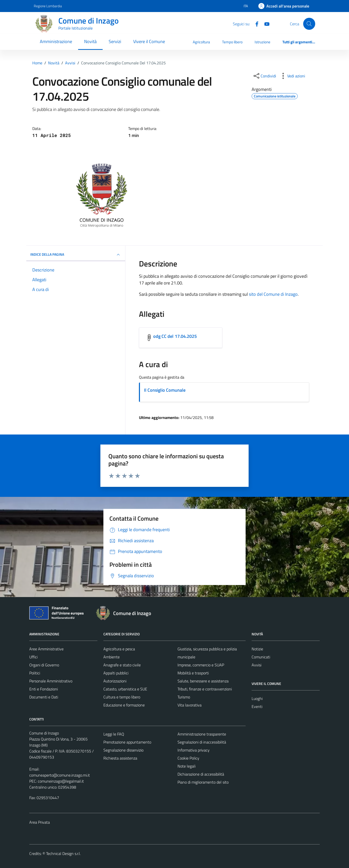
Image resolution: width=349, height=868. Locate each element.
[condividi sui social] (264, 76)
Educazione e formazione (124, 705)
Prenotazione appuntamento (127, 742)
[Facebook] (255, 24)
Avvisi (256, 665)
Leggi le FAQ (114, 734)
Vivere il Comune (149, 41)
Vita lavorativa (190, 705)
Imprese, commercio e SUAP (201, 665)
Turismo (184, 697)
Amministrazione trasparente (202, 734)
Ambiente (112, 657)
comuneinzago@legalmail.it (61, 781)
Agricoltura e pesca (119, 649)
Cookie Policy (188, 758)
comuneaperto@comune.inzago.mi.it (60, 775)
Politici (35, 673)
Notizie (257, 649)
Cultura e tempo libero (122, 697)
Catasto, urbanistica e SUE (125, 689)
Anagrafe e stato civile (122, 665)
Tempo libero (232, 42)
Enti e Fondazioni (44, 689)
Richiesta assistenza (120, 758)
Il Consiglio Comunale (165, 390)
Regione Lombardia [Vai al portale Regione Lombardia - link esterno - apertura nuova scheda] (48, 6)
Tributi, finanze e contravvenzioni (205, 689)
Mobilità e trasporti (193, 673)
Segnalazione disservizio (123, 750)
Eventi (257, 706)
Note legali (187, 766)
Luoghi (257, 698)
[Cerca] (309, 24)
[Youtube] (265, 24)
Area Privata (40, 822)
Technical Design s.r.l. (63, 853)
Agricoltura (201, 42)
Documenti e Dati (44, 697)
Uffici (33, 657)
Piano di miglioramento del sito (203, 782)
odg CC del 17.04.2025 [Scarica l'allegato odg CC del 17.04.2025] (175, 336)
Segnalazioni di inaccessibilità (202, 742)
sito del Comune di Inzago (273, 294)
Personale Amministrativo (51, 681)
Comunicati (261, 657)
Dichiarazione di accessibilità (201, 774)
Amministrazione (56, 41)
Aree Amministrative (46, 649)
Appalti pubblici (116, 673)
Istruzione (263, 42)
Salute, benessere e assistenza (203, 681)
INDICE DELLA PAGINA (76, 255)
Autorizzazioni (115, 681)
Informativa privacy (194, 750)
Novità (90, 41)
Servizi (115, 41)
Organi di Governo (44, 665)
